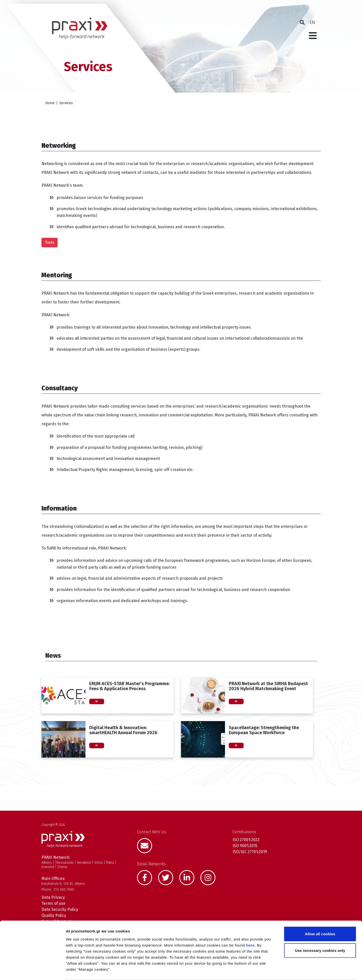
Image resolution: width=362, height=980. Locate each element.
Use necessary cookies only (320, 931)
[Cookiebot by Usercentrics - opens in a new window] (33, 970)
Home (50, 103)
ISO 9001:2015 (245, 846)
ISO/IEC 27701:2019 (250, 852)
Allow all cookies (320, 914)
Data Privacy (53, 897)
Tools (50, 242)
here (250, 926)
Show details (264, 970)
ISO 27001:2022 (246, 840)
